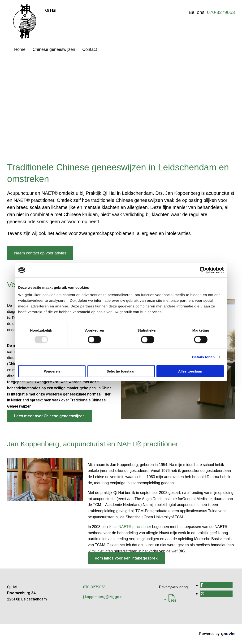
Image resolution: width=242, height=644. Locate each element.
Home (20, 49)
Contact (90, 49)
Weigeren (52, 371)
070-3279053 (221, 12)
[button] (40, 253)
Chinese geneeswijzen (54, 49)
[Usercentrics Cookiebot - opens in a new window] (203, 270)
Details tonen (203, 357)
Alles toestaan (190, 371)
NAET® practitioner (135, 527)
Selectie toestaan (121, 371)
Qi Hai (51, 10)
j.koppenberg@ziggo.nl (103, 597)
